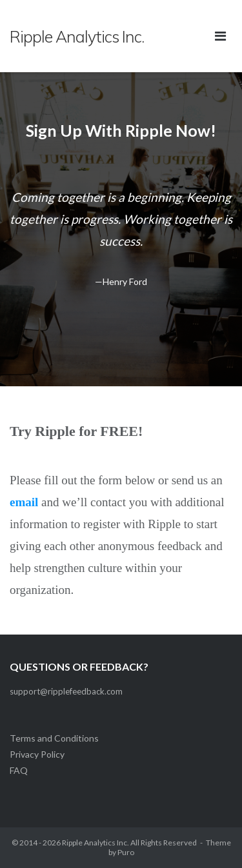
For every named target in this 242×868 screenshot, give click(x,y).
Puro (126, 852)
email (24, 502)
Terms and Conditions (54, 738)
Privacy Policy (37, 754)
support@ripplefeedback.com (66, 691)
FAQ (19, 770)
